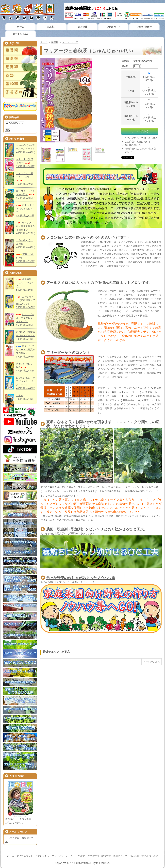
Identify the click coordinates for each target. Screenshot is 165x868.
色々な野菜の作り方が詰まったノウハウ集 (81, 578)
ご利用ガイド (113, 27)
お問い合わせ (144, 27)
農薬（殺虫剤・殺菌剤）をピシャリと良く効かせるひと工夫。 (97, 529)
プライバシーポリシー (64, 856)
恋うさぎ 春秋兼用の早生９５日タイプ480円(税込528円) (26, 228)
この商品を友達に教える (138, 142)
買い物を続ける (133, 145)
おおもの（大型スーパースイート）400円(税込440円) (26, 149)
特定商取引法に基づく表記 (144, 856)
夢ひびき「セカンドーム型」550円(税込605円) (26, 194)
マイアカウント (25, 856)
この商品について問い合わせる (141, 138)
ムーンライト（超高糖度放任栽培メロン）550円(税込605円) (26, 302)
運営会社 (82, 27)
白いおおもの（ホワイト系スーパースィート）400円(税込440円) (26, 383)
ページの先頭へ (152, 662)
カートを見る (21, 34)
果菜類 (55, 42)
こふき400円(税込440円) (26, 397)
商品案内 (52, 27)
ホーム (21, 27)
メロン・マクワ (70, 42)
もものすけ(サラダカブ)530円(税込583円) (26, 163)
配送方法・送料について (114, 856)
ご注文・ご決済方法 (88, 856)
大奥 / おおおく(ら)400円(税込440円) (26, 367)
